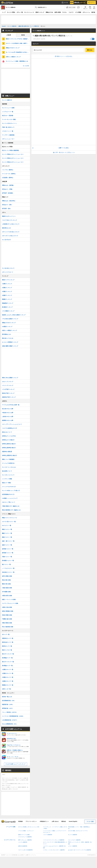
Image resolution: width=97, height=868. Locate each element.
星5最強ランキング (7, 307)
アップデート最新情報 (8, 135)
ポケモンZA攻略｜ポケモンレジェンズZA (29, 827)
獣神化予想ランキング (8, 393)
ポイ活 (65, 3)
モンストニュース (29, 12)
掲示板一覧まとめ (7, 697)
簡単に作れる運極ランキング (10, 378)
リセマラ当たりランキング (9, 220)
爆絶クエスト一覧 (7, 537)
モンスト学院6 (11, 12)
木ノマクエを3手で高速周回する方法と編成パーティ (18, 52)
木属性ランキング (7, 292)
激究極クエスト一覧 (8, 553)
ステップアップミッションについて (12, 424)
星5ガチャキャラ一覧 (8, 662)
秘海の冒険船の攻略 (8, 611)
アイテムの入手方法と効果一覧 (11, 405)
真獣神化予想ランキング (9, 397)
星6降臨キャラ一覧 (7, 658)
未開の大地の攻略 (7, 607)
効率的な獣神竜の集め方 (9, 448)
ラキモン (65, 12)
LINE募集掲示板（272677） (10, 720)
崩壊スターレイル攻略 (24, 835)
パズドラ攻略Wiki (48, 835)
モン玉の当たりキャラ (8, 268)
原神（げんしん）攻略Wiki (25, 840)
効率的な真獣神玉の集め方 (9, 455)
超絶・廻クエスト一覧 (8, 541)
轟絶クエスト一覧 (7, 533)
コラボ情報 (78, 12)
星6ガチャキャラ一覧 (8, 654)
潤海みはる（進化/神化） (9, 201)
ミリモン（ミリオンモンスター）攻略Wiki (54, 850)
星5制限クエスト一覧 (8, 561)
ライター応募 (90, 822)
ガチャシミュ (86, 12)
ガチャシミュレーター (8, 139)
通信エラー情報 (6, 483)
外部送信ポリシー (44, 821)
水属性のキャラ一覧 (8, 673)
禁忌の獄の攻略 (6, 580)
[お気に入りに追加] (71, 7)
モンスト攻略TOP (7, 100)
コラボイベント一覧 (8, 131)
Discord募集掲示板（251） (10, 724)
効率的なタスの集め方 (8, 440)
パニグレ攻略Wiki (23, 842)
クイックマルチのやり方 (9, 487)
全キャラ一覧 (6, 634)
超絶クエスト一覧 (7, 545)
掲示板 (93, 12)
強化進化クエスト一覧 (8, 572)
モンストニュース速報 (8, 108)
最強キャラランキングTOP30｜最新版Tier (18, 39)
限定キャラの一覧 (7, 650)
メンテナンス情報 (7, 479)
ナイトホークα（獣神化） (9, 174)
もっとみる (26, 66)
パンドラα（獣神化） (8, 170)
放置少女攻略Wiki (23, 846)
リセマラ (71, 12)
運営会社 (64, 821)
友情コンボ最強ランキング (13, 57)
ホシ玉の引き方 (6, 240)
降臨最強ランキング (8, 303)
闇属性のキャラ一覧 (8, 685)
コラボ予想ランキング (8, 389)
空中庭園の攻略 (6, 592)
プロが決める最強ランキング (10, 319)
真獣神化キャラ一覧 (8, 638)
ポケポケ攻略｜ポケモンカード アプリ (78, 831)
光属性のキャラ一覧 (8, 681)
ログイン (92, 3)
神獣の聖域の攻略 (7, 623)
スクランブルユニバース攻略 (10, 603)
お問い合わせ (55, 821)
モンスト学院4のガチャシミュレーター (13, 162)
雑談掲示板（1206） (8, 704)
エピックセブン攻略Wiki (74, 840)
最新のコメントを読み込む (64, 56)
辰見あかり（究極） (8, 189)
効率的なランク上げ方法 (9, 436)
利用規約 (20, 821)
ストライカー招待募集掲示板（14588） (13, 716)
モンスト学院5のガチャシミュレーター (13, 158)
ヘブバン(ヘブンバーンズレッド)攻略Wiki (54, 840)
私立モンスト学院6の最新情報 (10, 150)
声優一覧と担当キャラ (8, 127)
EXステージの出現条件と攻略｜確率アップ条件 (18, 43)
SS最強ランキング (7, 327)
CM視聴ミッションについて (10, 498)
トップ (4, 12)
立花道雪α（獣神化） (8, 178)
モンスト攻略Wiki (73, 835)
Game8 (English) (73, 821)
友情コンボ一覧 (6, 689)
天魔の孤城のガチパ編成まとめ (11, 506)
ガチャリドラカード (8, 272)
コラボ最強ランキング (8, 311)
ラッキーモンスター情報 (9, 119)
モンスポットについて (8, 475)
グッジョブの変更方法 (8, 463)
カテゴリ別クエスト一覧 (9, 522)
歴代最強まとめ (6, 334)
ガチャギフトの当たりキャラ (10, 236)
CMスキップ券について (9, 502)
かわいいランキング (8, 382)
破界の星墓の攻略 (7, 576)
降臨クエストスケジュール (9, 518)
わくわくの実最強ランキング (10, 342)
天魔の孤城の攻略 (7, 588)
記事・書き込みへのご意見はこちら (64, 152)
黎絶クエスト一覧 (7, 529)
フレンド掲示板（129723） (10, 712)
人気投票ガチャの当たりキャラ (11, 224)
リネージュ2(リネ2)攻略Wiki (25, 850)
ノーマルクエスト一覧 (8, 568)
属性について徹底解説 (8, 459)
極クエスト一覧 (6, 564)
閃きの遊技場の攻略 (8, 627)
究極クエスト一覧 (7, 557)
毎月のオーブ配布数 (8, 116)
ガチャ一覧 (20, 12)
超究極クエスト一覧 (8, 549)
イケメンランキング (8, 385)
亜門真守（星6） (7, 209)
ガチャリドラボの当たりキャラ (11, 232)
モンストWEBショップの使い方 (11, 491)
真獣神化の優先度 (7, 452)
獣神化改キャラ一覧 (8, 642)
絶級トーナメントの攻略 (9, 599)
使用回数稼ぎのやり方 (8, 494)
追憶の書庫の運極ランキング (10, 346)
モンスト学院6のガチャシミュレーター (13, 154)
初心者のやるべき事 (8, 409)
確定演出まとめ (6, 228)
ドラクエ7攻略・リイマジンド (26, 831)
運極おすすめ (49, 12)
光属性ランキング (7, 295)
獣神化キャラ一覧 (7, 646)
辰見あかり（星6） (7, 205)
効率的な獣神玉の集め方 (9, 444)
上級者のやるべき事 (8, 417)
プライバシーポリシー (31, 821)
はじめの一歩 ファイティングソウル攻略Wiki (80, 850)
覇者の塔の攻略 (6, 584)
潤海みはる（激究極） (8, 185)
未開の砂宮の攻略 (7, 596)
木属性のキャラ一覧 (8, 677)
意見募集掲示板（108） (9, 701)
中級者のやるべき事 (8, 413)
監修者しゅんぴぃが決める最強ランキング (14, 315)
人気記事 (9, 35)
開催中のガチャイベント (9, 216)
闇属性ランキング (7, 299)
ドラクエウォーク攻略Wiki (25, 837)
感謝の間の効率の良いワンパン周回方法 (50, 36)
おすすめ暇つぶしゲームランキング (16, 764)
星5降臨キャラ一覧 (7, 666)
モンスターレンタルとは (9, 467)
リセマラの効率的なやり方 (9, 428)
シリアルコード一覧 (8, 112)
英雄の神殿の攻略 (7, 615)
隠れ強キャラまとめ (8, 338)
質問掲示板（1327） (8, 708)
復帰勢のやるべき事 (8, 420)
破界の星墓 (58, 12)
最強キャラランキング (8, 280)
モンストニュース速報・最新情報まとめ (17, 61)
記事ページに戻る (64, 148)
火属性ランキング (7, 284)
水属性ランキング (7, 288)
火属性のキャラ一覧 (8, 670)
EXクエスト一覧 (7, 525)
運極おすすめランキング (13, 48)
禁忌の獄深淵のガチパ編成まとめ (11, 510)
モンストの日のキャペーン (9, 123)
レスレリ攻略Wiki (73, 846)
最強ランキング (40, 12)
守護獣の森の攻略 (7, 619)
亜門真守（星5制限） (8, 193)
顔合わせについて (7, 432)
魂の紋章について (7, 471)
